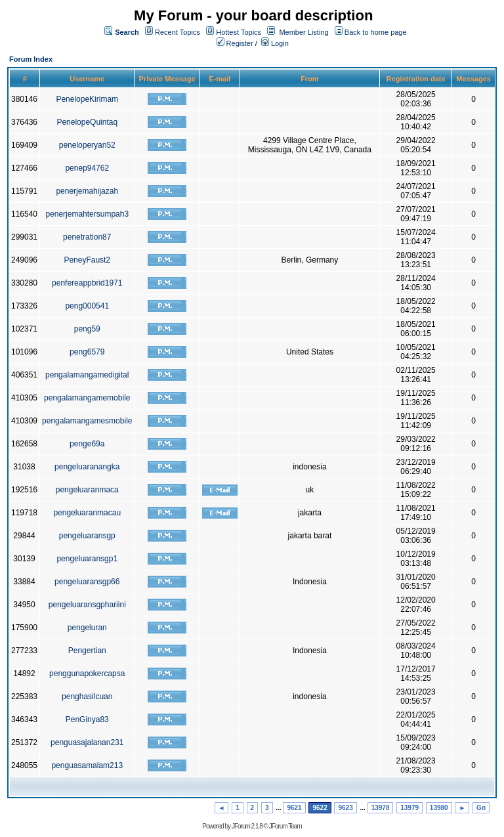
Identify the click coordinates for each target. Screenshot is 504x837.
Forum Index (31, 59)
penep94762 (87, 168)
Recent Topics (178, 32)
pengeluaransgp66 (87, 582)
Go (481, 808)
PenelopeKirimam (87, 99)
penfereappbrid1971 (87, 283)
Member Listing (304, 32)
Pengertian (87, 651)
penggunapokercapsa (87, 674)
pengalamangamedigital (87, 375)
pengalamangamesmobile (87, 421)
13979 (409, 808)
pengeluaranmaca (87, 490)
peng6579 (87, 352)
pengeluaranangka (87, 467)
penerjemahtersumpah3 (87, 214)
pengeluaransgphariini (87, 605)
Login (275, 43)
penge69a (87, 444)
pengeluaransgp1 (87, 559)
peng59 (87, 329)
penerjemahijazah (87, 191)
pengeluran (87, 628)
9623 (345, 808)
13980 (439, 808)
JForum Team (285, 826)
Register (235, 43)
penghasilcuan (87, 697)
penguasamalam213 (87, 765)
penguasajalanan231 (87, 742)
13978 (381, 808)
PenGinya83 (87, 719)
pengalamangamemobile (87, 398)
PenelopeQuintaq (87, 122)
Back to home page (376, 32)
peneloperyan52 (87, 145)
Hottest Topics (239, 32)
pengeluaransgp (87, 536)
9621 (294, 808)
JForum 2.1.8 (247, 826)
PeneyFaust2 (87, 260)
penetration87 (87, 237)
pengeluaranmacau (87, 513)
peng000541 (87, 306)
